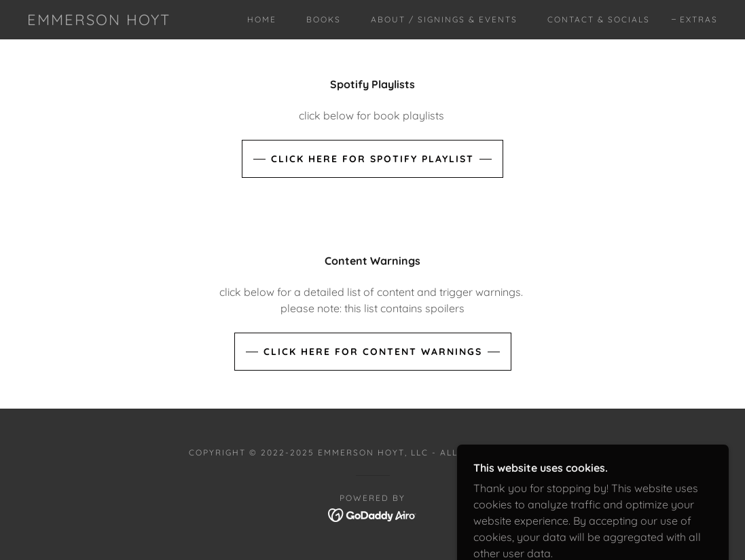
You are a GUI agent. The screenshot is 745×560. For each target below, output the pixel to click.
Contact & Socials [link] (599, 19)
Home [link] (262, 19)
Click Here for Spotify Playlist (372, 159)
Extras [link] (699, 19)
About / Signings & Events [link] (444, 19)
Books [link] (324, 19)
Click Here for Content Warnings (373, 352)
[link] (99, 21)
